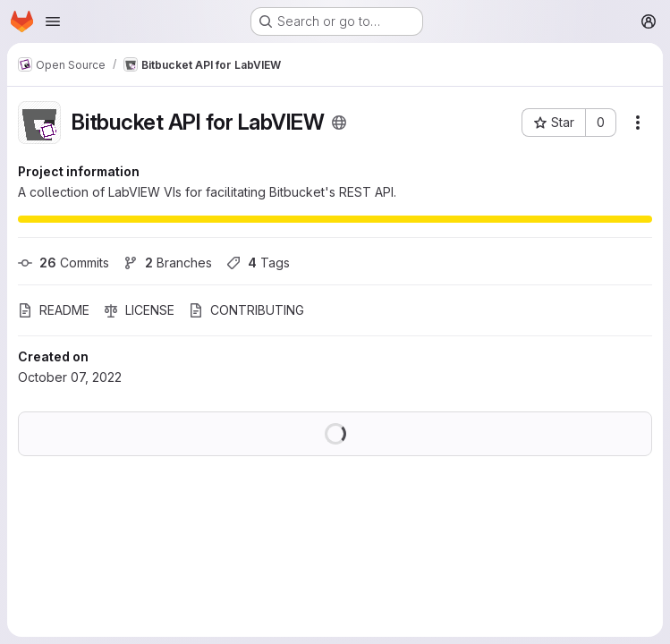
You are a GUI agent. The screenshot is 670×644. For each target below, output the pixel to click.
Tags (258, 263)
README (54, 310)
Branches (168, 263)
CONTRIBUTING (246, 310)
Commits (64, 263)
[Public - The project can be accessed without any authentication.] (339, 123)
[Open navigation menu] (53, 21)
